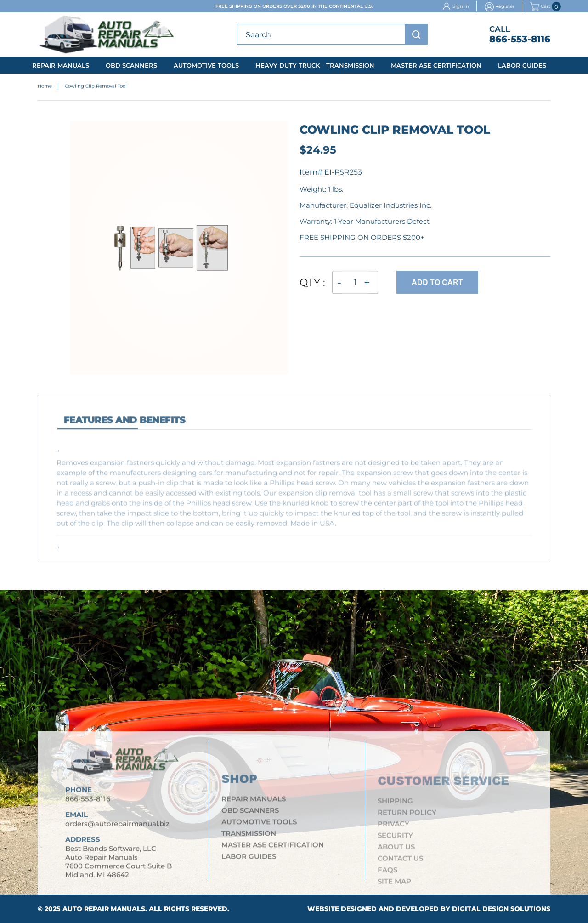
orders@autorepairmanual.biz (117, 829)
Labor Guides (522, 65)
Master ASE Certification (436, 65)
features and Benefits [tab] (124, 425)
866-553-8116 (520, 39)
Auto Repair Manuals (104, 909)
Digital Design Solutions (501, 909)
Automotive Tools (206, 65)
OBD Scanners (131, 65)
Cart (540, 6)
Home (45, 87)
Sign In (461, 6)
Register (505, 6)
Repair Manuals (61, 65)
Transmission (350, 65)
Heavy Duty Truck (288, 65)
